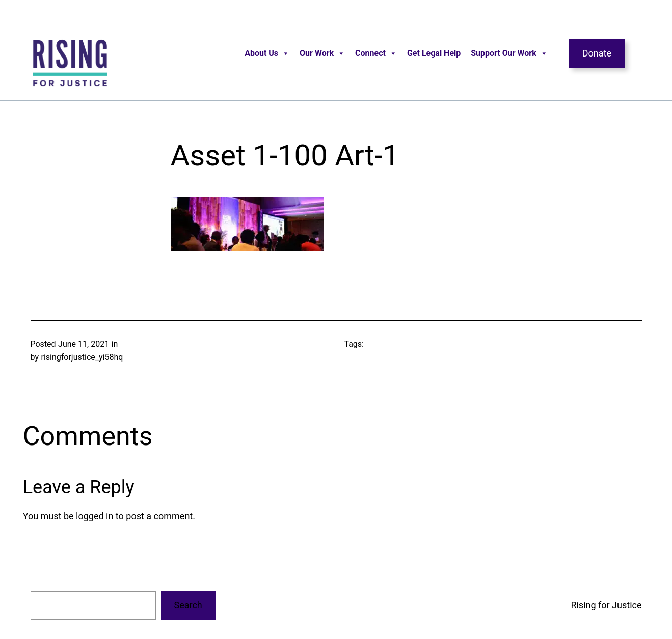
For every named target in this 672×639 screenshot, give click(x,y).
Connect (376, 53)
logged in (95, 516)
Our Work (322, 53)
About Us (267, 53)
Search (188, 605)
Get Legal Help (434, 53)
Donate (597, 53)
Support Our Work (509, 53)
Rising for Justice (606, 605)
